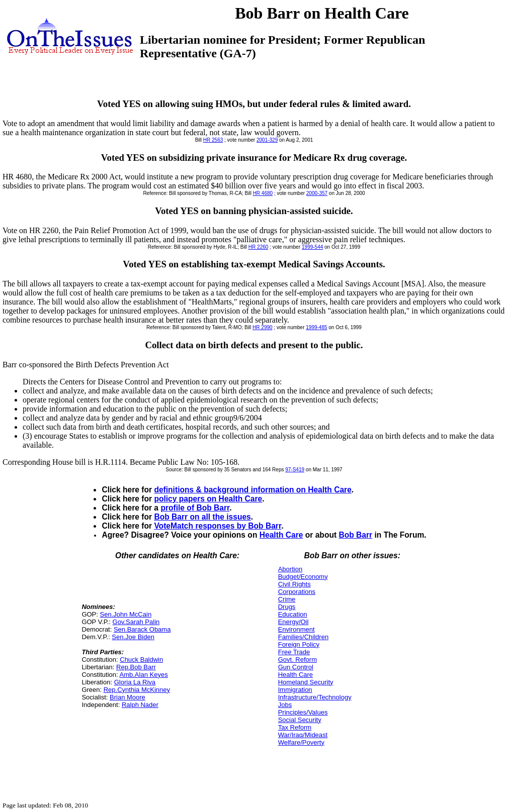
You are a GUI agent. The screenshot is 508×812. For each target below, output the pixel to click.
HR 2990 (262, 327)
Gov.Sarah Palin (136, 622)
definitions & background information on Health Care (252, 490)
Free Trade (294, 652)
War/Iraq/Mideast (303, 735)
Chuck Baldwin (141, 659)
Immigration (295, 690)
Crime (287, 599)
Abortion (290, 569)
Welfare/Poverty (301, 742)
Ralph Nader (140, 705)
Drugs (287, 607)
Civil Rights (294, 584)
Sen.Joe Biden (133, 637)
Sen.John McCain (126, 614)
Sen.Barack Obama (142, 629)
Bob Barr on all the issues (202, 517)
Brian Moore (128, 697)
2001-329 (267, 140)
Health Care (281, 535)
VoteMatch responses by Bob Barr (218, 526)
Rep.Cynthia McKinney (137, 690)
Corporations (297, 592)
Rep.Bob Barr (136, 667)
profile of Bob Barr (195, 508)
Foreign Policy (299, 644)
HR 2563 (213, 140)
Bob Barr (355, 535)
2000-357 (317, 193)
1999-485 (316, 327)
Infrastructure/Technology (315, 697)
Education (293, 614)
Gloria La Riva (135, 682)
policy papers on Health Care (208, 499)
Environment (297, 629)
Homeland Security (306, 682)
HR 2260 (258, 247)
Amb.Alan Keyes (144, 675)
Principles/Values (303, 712)
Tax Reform (295, 727)
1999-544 (312, 247)
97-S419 (295, 470)
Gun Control (296, 667)
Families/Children (303, 637)
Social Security (300, 720)
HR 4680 (263, 193)
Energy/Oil (293, 622)
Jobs (285, 705)
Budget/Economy (303, 577)
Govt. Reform (298, 659)
